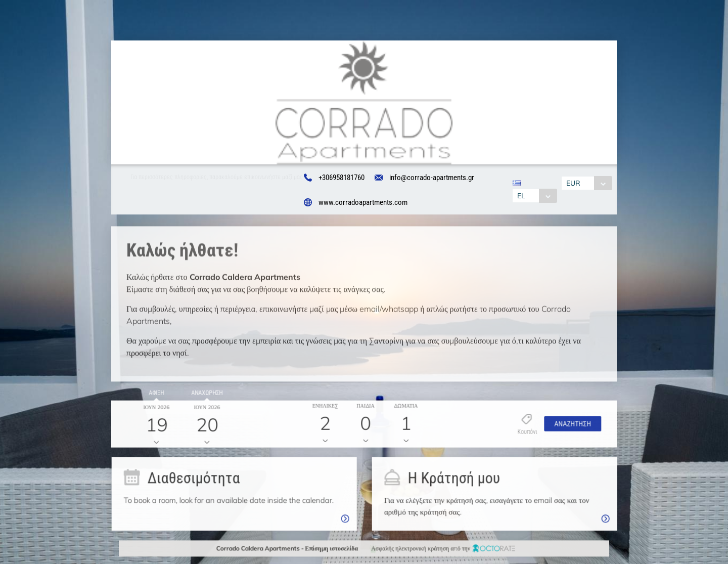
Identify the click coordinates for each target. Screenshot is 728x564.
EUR (577, 183)
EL (518, 196)
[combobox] (531, 196)
